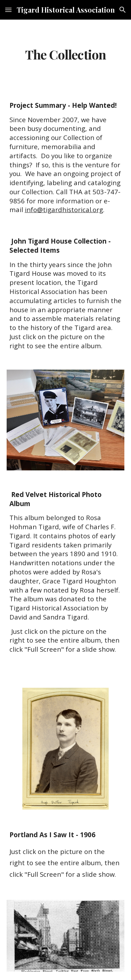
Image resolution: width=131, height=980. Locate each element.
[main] (66, 55)
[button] (8, 10)
